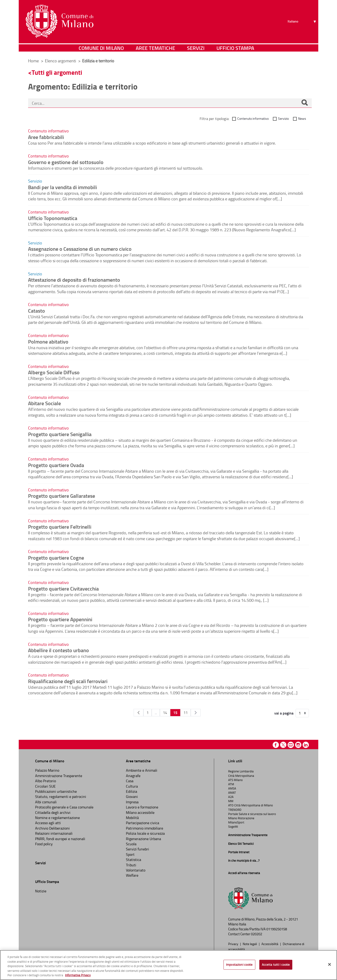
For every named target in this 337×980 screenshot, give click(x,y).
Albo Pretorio (46, 781)
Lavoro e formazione (142, 807)
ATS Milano (235, 780)
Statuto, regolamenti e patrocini (61, 797)
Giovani (132, 797)
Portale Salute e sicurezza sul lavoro (252, 814)
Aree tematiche (155, 48)
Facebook (276, 745)
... (156, 713)
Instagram (298, 745)
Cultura (132, 786)
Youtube (291, 745)
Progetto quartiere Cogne (56, 557)
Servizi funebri (137, 849)
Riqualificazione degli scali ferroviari (68, 681)
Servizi (196, 48)
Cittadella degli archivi (53, 812)
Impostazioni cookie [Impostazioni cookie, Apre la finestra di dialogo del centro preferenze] (239, 965)
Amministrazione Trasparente (59, 776)
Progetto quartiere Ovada (56, 465)
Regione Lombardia (241, 771)
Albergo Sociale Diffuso (54, 372)
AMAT (232, 793)
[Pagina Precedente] (139, 713)
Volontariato (136, 870)
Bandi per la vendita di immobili (62, 187)
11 (186, 713)
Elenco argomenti (61, 61)
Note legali (250, 944)
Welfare (132, 875)
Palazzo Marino (47, 770)
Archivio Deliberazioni (52, 828)
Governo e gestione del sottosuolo (66, 162)
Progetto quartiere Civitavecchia (63, 588)
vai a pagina (284, 713)
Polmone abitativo (48, 341)
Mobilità (132, 818)
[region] (168, 965)
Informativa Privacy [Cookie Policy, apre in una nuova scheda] (78, 975)
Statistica (134, 860)
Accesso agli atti (48, 823)
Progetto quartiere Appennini (60, 619)
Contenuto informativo (253, 118)
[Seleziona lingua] (302, 21)
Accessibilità (270, 944)
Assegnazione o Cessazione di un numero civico (80, 249)
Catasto (37, 310)
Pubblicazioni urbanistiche (56, 791)
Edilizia (132, 791)
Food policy (44, 844)
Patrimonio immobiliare (145, 828)
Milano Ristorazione (241, 818)
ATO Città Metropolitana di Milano (251, 805)
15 (175, 713)
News (302, 118)
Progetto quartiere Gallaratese (62, 496)
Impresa (132, 802)
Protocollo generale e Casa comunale (64, 807)
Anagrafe (133, 776)
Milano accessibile (140, 812)
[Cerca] (304, 103)
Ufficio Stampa (235, 48)
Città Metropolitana (241, 776)
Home (33, 61)
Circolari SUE (45, 786)
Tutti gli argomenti (57, 72)
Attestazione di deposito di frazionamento (74, 280)
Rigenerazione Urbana (143, 839)
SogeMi (233, 827)
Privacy (234, 944)
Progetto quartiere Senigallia (60, 434)
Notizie (41, 891)
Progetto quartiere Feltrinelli (60, 527)
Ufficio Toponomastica (53, 218)
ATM (231, 784)
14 (165, 713)
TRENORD (235, 810)
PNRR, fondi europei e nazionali (60, 839)
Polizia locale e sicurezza (145, 833)
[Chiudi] (330, 965)
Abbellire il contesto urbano (59, 650)
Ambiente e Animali (142, 770)
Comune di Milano (101, 48)
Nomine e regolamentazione (57, 818)
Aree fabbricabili (46, 137)
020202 (256, 934)
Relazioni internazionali (54, 833)
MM (231, 801)
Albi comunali (46, 802)
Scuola (131, 844)
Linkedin (306, 745)
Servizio (283, 118)
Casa (130, 781)
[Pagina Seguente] (196, 713)
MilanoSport (236, 822)
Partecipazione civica (143, 823)
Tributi (131, 865)
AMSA (232, 788)
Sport (130, 854)
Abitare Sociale (44, 403)
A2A (231, 797)
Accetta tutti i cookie (276, 965)
